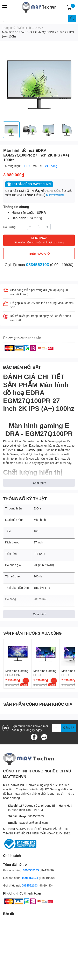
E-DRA (26, 166)
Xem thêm (40, 483)
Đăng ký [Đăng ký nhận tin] (69, 727)
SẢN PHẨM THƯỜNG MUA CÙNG (33, 633)
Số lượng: (10, 227)
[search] (72, 18)
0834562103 (38, 264)
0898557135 (31, 870)
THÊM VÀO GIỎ (39, 254)
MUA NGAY (39, 240)
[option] (11, 130)
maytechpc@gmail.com (33, 823)
